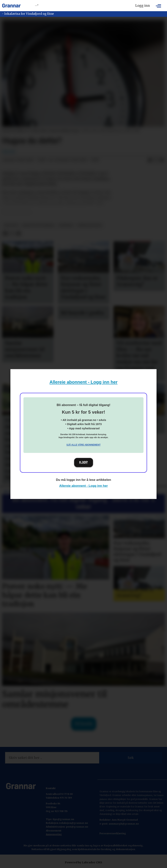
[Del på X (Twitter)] (156, 160)
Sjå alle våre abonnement (83, 445)
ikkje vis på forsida (38, 225)
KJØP (83, 462)
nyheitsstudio (90, 225)
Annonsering (54, 834)
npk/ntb (11, 225)
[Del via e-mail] (162, 160)
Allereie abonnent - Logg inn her (84, 382)
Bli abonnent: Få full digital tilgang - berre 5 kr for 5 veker (83, 503)
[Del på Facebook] (150, 160)
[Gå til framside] (11, 6)
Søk (131, 758)
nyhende (66, 225)
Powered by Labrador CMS (83, 862)
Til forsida (84, 724)
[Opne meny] (158, 6)
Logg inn (143, 6)
